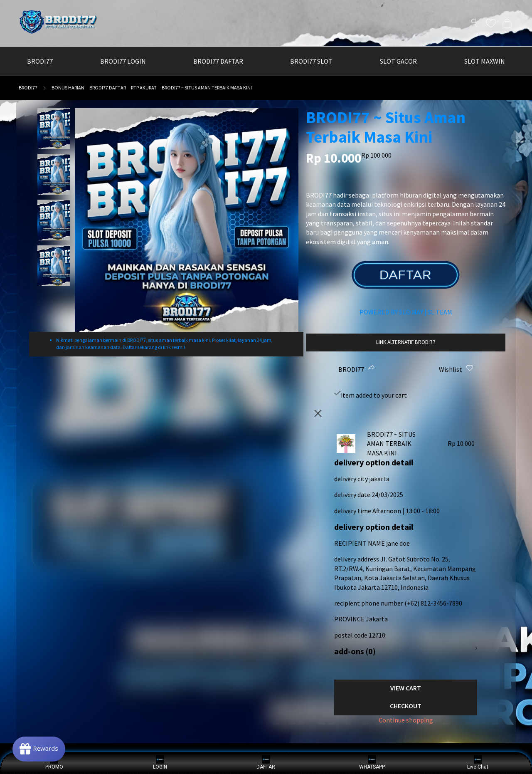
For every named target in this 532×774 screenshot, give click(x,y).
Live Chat (478, 763)
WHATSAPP (372, 763)
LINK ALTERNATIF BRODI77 (406, 342)
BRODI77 (28, 88)
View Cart (406, 688)
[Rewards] (39, 749)
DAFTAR (266, 763)
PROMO (54, 763)
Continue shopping (406, 720)
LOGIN (160, 763)
